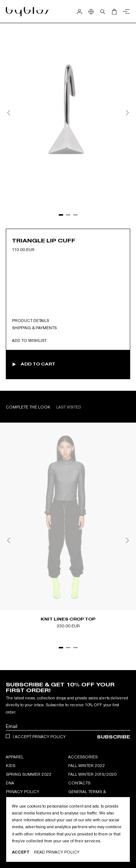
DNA (10, 783)
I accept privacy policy (39, 737)
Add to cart (38, 364)
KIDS (11, 766)
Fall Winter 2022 (86, 766)
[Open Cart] (114, 12)
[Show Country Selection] (91, 12)
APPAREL (15, 757)
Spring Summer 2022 (29, 774)
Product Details (30, 321)
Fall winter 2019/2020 (92, 774)
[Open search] (103, 12)
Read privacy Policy (57, 852)
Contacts (79, 783)
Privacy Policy (22, 792)
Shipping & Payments (34, 328)
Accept (21, 852)
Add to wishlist (29, 340)
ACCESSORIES (83, 757)
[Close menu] (125, 12)
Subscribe (114, 737)
